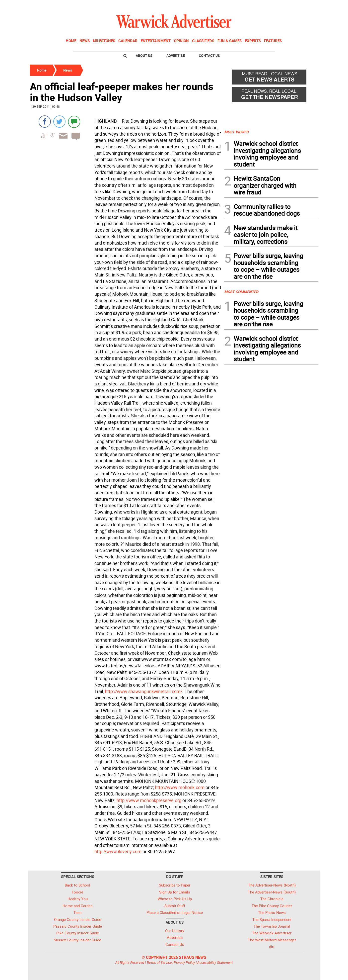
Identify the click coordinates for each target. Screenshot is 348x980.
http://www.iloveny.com (118, 851)
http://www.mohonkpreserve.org (149, 800)
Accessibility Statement (215, 962)
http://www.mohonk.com (180, 787)
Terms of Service (159, 962)
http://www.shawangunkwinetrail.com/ (144, 691)
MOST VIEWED (236, 132)
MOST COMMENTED (241, 292)
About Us (144, 55)
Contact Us (209, 55)
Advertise (176, 55)
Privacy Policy (184, 962)
